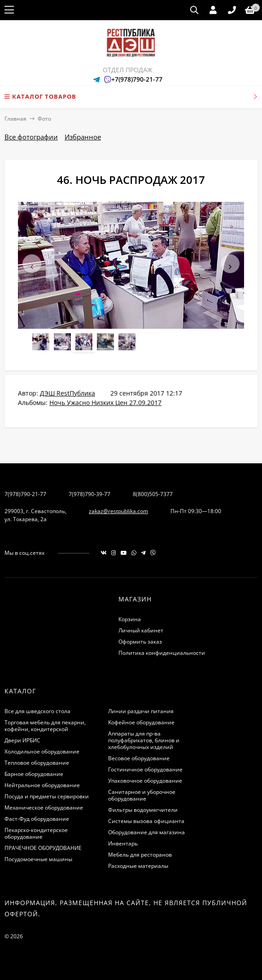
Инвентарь (123, 843)
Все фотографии (31, 137)
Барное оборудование (34, 774)
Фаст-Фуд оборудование (37, 819)
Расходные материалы (138, 866)
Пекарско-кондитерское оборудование (36, 833)
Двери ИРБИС (22, 740)
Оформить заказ (140, 642)
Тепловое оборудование (37, 763)
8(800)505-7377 (153, 494)
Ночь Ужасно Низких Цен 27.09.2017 (105, 403)
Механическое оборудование (44, 808)
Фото (44, 119)
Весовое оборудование (139, 758)
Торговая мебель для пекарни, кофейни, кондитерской (45, 726)
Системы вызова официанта (146, 821)
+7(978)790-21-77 (137, 79)
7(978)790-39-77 (90, 494)
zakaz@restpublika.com (118, 511)
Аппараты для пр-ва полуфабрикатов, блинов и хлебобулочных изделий (144, 740)
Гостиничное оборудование (145, 769)
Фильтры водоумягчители (143, 810)
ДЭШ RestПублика (68, 393)
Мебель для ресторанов (140, 855)
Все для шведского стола (37, 711)
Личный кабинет (141, 630)
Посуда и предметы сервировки (47, 796)
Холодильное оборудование (42, 751)
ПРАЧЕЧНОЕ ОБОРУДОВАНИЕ (43, 848)
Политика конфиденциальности (162, 653)
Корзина (130, 619)
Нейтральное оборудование (42, 785)
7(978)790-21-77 (25, 494)
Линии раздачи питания (141, 711)
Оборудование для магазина (146, 832)
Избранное (83, 137)
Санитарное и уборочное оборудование (142, 795)
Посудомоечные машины (38, 859)
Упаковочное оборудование (145, 781)
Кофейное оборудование (141, 722)
